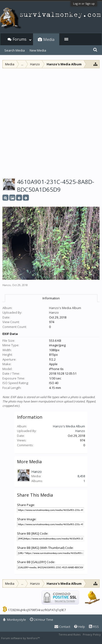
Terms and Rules (69, 634)
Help (80, 627)
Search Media (15, 50)
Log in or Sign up (84, 4)
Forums (20, 39)
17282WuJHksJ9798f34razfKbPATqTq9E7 (37, 610)
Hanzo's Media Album (65, 308)
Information (51, 298)
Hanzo (7, 285)
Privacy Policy (92, 634)
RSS (94, 627)
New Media (38, 50)
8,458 (81, 476)
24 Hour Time (42, 620)
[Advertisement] (51, 121)
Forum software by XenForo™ (21, 638)
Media (49, 39)
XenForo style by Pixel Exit (57, 638)
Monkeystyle (15, 620)
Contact (62, 627)
